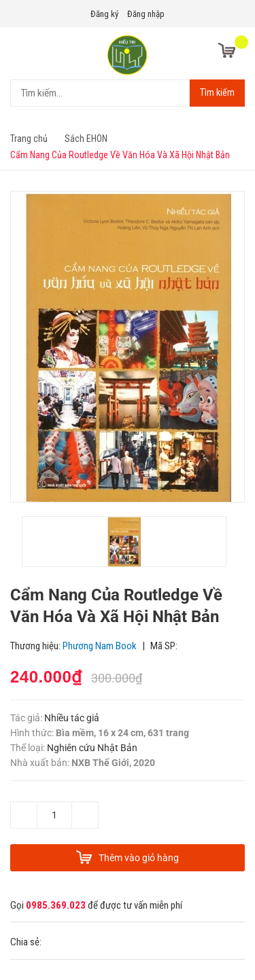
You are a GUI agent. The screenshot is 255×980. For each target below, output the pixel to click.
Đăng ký (104, 14)
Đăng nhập (146, 14)
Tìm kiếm (217, 92)
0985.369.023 (56, 905)
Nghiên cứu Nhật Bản (92, 748)
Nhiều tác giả (72, 718)
